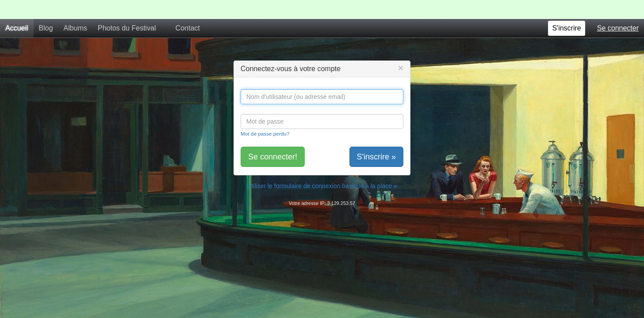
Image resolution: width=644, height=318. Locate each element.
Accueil (17, 9)
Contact (188, 9)
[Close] (401, 49)
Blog (46, 9)
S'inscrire (566, 9)
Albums (75, 9)
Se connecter (618, 9)
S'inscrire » (376, 138)
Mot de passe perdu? (265, 115)
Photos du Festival (127, 9)
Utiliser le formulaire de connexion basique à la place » (322, 167)
